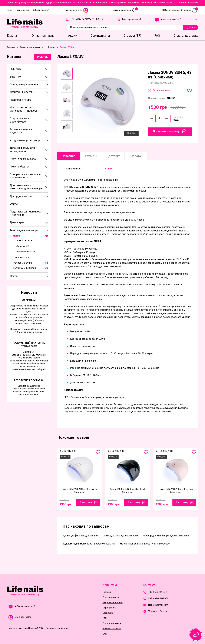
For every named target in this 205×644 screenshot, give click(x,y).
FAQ (105, 618)
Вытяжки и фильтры (24, 268)
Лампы (17, 236)
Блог (105, 634)
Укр (196, 19)
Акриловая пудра (20, 100)
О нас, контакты (111, 597)
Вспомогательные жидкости (21, 131)
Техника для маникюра (24, 230)
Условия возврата (112, 629)
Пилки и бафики (19, 167)
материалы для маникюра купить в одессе (145, 544)
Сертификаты (110, 608)
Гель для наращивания (24, 84)
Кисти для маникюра (23, 159)
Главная (107, 592)
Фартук (14, 204)
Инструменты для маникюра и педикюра (24, 109)
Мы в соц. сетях (77, 10)
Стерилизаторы (22, 258)
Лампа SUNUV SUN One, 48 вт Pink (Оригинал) (176, 491)
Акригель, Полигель (22, 92)
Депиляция (17, 222)
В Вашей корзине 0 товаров (180, 10)
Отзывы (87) (109, 613)
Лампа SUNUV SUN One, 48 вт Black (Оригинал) (128, 491)
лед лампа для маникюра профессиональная (89, 544)
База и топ (16, 77)
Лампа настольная (26, 252)
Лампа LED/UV (24, 241)
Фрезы (14, 276)
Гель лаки (16, 69)
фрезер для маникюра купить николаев (166, 536)
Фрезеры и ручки (23, 263)
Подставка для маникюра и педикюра (26, 213)
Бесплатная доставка (29, 380)
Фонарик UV (23, 246)
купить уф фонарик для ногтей (80, 536)
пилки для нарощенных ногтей (120, 536)
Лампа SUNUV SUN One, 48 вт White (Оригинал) (80, 491)
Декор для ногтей (21, 196)
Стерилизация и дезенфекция (19, 120)
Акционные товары (113, 603)
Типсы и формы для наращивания (22, 149)
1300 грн (66, 504)
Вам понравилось (125, 10)
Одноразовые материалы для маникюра (26, 176)
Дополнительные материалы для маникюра (26, 187)
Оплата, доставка (112, 623)
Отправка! (29, 300)
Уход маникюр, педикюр (25, 140)
